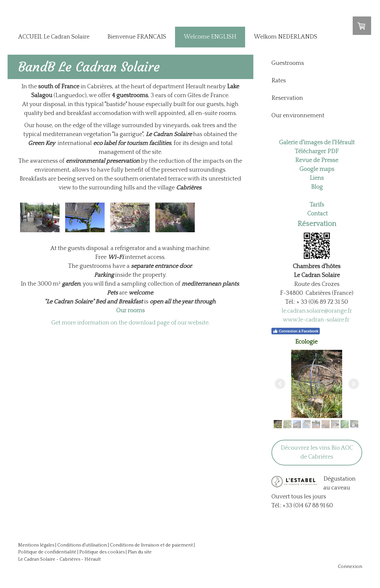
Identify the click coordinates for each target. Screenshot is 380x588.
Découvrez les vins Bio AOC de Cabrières (317, 452)
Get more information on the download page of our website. (130, 323)
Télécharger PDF (317, 152)
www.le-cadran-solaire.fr (316, 320)
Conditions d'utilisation (82, 545)
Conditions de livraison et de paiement (151, 545)
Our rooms (130, 311)
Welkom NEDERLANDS (286, 37)
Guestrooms (288, 63)
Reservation (287, 98)
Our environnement (298, 116)
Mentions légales (36, 545)
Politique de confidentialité (47, 552)
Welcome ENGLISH (210, 37)
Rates (279, 81)
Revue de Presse (317, 160)
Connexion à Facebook (296, 331)
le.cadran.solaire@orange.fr (317, 311)
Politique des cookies (102, 552)
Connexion (350, 567)
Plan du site (140, 552)
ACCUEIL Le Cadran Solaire (54, 37)
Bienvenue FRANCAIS (137, 37)
